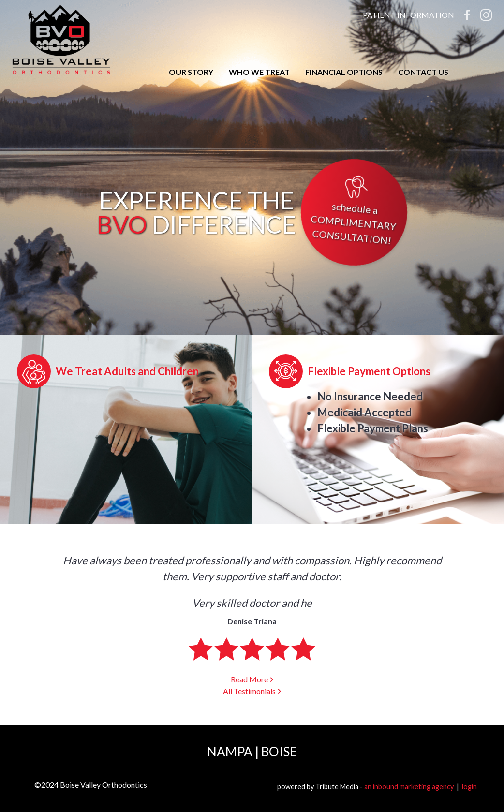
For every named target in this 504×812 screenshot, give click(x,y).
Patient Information (408, 15)
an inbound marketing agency (409, 787)
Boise (279, 752)
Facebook (467, 15)
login (469, 787)
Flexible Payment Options (369, 371)
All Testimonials (249, 691)
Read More (249, 679)
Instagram (486, 15)
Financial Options (344, 72)
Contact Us (423, 72)
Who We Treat (259, 72)
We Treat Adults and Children (127, 371)
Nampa (230, 752)
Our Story (191, 72)
